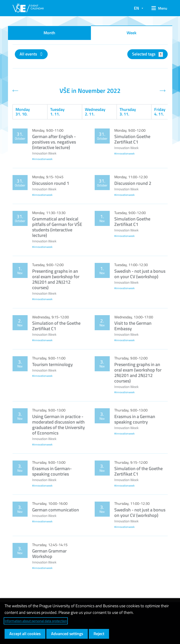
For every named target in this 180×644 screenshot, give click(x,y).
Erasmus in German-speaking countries (52, 471)
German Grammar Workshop (49, 554)
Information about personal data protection (36, 621)
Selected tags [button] (147, 54)
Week (132, 33)
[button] (158, 8)
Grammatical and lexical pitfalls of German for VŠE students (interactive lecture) (57, 227)
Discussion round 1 (51, 183)
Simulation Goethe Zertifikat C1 (132, 139)
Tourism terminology (52, 364)
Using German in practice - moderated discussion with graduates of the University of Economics (59, 425)
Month (49, 33)
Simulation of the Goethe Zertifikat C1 (56, 326)
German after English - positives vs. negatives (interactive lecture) (54, 142)
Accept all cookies (25, 634)
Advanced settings (67, 634)
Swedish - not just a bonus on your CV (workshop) (140, 274)
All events (29, 54)
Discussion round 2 (133, 183)
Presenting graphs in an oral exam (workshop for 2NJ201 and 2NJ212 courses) (56, 279)
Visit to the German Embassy (133, 326)
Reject (99, 634)
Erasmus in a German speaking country (135, 419)
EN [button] (136, 8)
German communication (56, 510)
